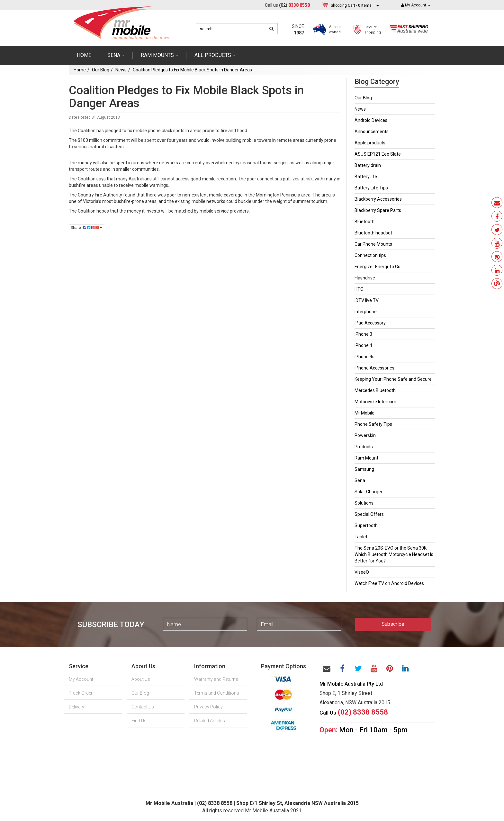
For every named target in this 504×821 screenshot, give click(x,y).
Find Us (139, 721)
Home (84, 55)
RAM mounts (160, 55)
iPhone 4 (363, 345)
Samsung (364, 469)
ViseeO (362, 572)
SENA (116, 55)
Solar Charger (369, 492)
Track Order (81, 693)
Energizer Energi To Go (378, 267)
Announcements (372, 132)
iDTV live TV (367, 300)
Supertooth (366, 525)
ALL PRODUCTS (215, 55)
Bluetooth (364, 222)
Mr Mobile (364, 413)
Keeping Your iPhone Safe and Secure (393, 379)
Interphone (366, 312)
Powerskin (365, 435)
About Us (141, 679)
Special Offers (369, 514)
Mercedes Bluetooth (375, 390)
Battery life (366, 177)
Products (364, 447)
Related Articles (210, 721)
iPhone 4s (364, 357)
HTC (359, 289)
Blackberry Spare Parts (378, 210)
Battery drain (368, 165)
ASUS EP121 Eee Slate (378, 154)
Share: (86, 228)
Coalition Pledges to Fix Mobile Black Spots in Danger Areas (192, 70)
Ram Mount (366, 458)
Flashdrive (365, 278)
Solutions (364, 503)
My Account (81, 679)
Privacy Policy (208, 707)
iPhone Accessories (374, 368)
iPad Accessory (370, 323)
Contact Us (143, 707)
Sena (360, 480)
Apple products (370, 143)
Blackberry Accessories (378, 199)
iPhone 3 (363, 334)
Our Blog (101, 70)
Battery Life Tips (371, 188)
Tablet (361, 537)
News (121, 70)
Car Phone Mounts (373, 244)
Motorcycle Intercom (375, 402)
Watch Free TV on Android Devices (389, 583)
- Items (351, 5)
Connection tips (370, 255)
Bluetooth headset (373, 233)
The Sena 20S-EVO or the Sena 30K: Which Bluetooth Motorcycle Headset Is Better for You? (394, 554)
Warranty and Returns (216, 679)
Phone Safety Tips (373, 424)
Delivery (76, 707)
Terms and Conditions (217, 693)
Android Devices (371, 120)
